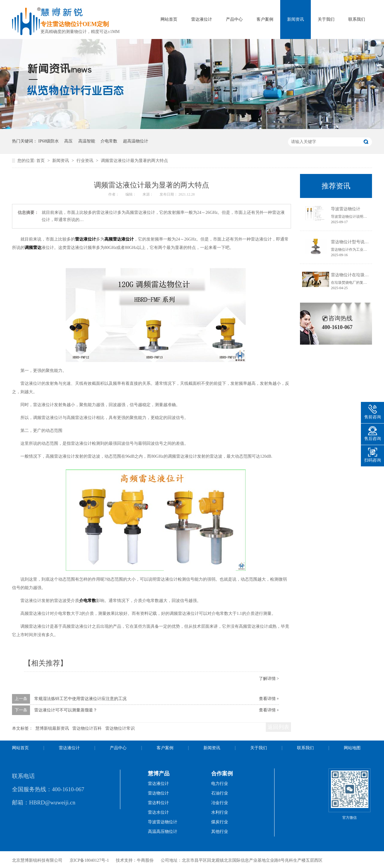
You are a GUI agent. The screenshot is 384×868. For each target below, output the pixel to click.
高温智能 (87, 141)
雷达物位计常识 (120, 728)
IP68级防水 (49, 141)
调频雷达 (33, 248)
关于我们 (326, 19)
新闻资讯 (295, 19)
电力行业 (220, 784)
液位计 (127, 239)
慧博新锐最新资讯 (52, 728)
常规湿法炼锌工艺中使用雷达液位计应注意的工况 (80, 699)
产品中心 (234, 19)
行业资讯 (85, 161)
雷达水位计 (158, 812)
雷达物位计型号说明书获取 (356, 242)
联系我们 (357, 19)
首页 (41, 161)
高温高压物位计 (163, 832)
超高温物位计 (136, 141)
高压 (68, 141)
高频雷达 (113, 239)
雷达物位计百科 (87, 728)
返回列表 (278, 727)
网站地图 (352, 748)
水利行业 (220, 812)
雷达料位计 (158, 803)
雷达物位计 (158, 793)
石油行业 (220, 793)
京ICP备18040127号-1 (89, 860)
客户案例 (265, 19)
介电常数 (109, 141)
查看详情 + (269, 699)
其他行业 (220, 832)
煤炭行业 (220, 822)
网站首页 (169, 19)
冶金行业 (220, 803)
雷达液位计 (202, 19)
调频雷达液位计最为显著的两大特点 (134, 161)
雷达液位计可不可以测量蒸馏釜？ (66, 710)
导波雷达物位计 (346, 209)
